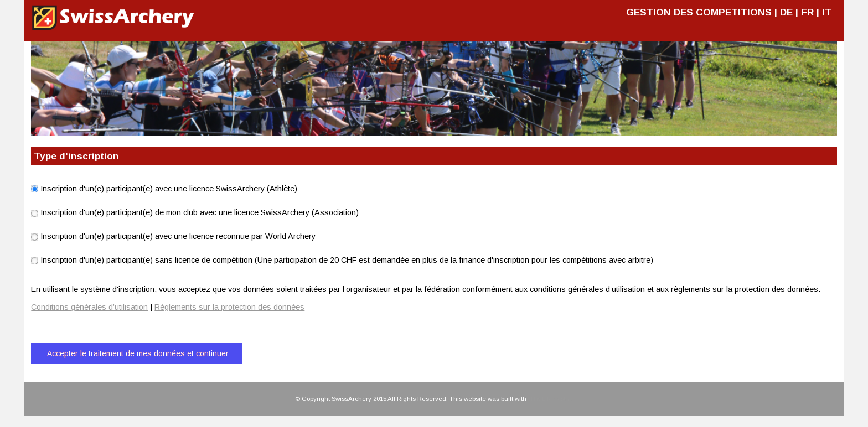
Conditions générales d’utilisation (89, 307)
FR (807, 12)
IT (827, 12)
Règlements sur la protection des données (229, 307)
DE (786, 12)
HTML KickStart (551, 399)
